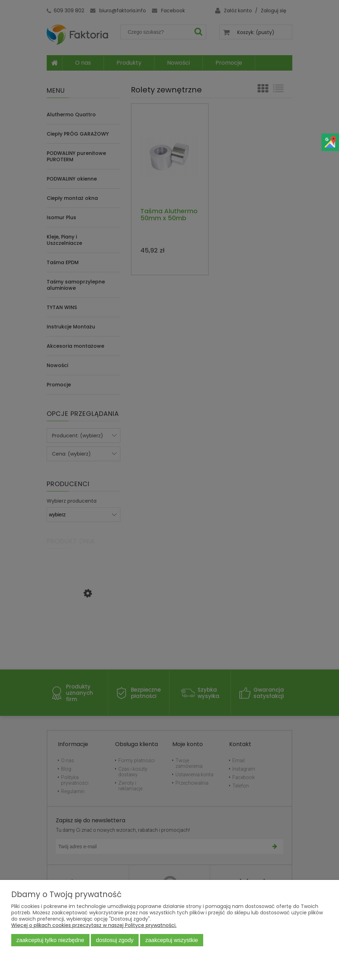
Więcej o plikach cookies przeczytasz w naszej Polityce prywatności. (94, 925)
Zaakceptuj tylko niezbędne (50, 940)
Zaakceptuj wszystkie (172, 940)
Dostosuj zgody (115, 940)
